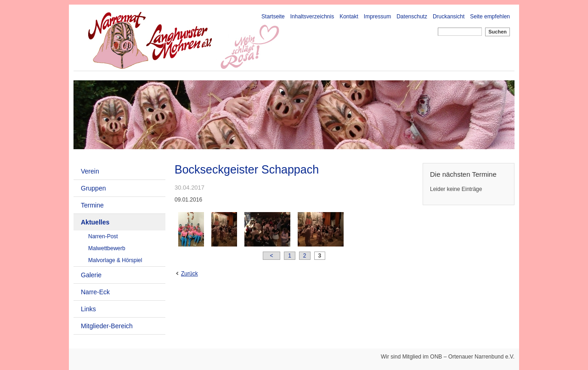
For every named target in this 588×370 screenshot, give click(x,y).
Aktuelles (95, 222)
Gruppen (93, 188)
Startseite (273, 17)
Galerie (91, 275)
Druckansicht (449, 17)
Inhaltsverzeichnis (312, 17)
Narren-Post (103, 236)
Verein (90, 171)
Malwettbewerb (107, 248)
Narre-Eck (95, 292)
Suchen (498, 32)
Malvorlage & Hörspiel (115, 260)
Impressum (377, 17)
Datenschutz (412, 17)
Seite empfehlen (490, 17)
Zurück (189, 274)
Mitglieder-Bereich (107, 326)
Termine (92, 205)
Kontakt (349, 17)
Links (88, 309)
